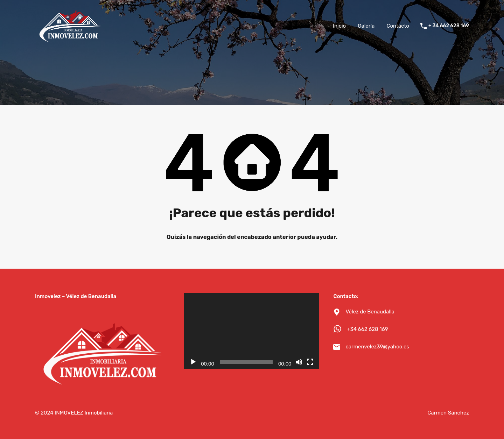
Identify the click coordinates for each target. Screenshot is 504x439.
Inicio (339, 26)
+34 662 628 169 (367, 329)
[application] (252, 331)
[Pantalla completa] (310, 362)
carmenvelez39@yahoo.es (377, 347)
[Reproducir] (193, 362)
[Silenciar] (299, 362)
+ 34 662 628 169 (449, 26)
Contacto (398, 26)
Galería (366, 26)
